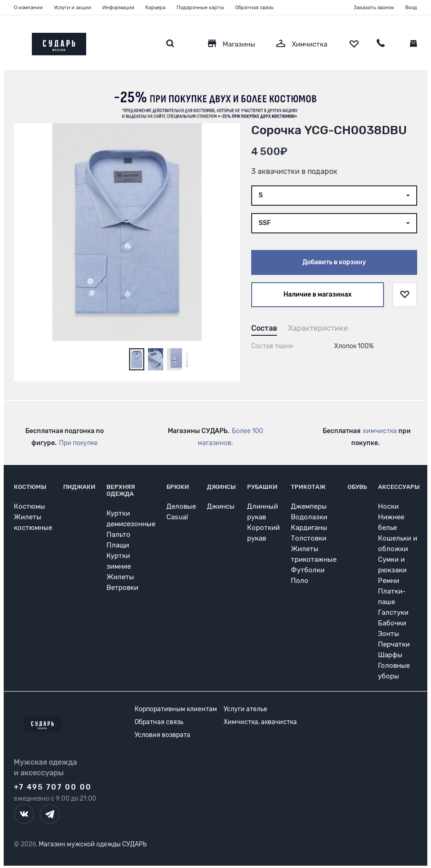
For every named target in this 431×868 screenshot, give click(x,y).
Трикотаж (308, 487)
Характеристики (318, 328)
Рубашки (262, 487)
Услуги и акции (73, 8)
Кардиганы (309, 528)
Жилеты (120, 577)
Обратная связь (254, 8)
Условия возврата (162, 735)
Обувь (357, 487)
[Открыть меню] (14, 42)
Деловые (181, 506)
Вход (411, 8)
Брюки (178, 487)
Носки (388, 506)
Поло (300, 581)
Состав (264, 328)
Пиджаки (79, 487)
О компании (28, 8)
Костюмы (30, 487)
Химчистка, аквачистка (260, 722)
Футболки (308, 570)
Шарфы (390, 655)
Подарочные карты (200, 8)
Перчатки (394, 644)
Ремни (389, 581)
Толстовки (309, 538)
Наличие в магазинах (318, 294)
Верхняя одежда (121, 490)
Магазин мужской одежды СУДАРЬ (93, 844)
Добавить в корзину (334, 262)
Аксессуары (399, 487)
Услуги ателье (245, 709)
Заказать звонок (374, 8)
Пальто (118, 535)
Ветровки (122, 588)
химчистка (380, 431)
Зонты (389, 634)
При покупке (78, 443)
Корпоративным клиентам (176, 709)
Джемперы (309, 506)
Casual (177, 517)
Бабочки (392, 623)
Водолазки (309, 517)
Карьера (155, 8)
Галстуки (393, 612)
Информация (118, 8)
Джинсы (221, 487)
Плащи (118, 545)
